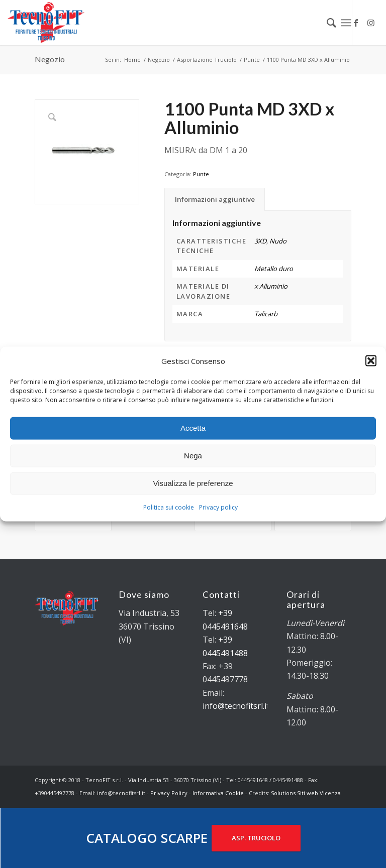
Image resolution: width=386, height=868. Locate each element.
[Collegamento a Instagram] (371, 23)
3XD (260, 241)
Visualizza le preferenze (193, 483)
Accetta (193, 428)
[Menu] (346, 23)
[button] (371, 360)
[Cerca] (326, 23)
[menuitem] (326, 23)
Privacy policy (218, 507)
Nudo (278, 241)
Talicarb (266, 314)
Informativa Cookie (218, 793)
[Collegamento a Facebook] (356, 23)
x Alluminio (271, 286)
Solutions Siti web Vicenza (306, 793)
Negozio (50, 59)
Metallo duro (274, 269)
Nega (193, 456)
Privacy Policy (169, 793)
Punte (201, 174)
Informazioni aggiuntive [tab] (215, 199)
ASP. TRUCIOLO (256, 838)
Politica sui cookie (169, 507)
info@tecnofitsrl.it (236, 706)
